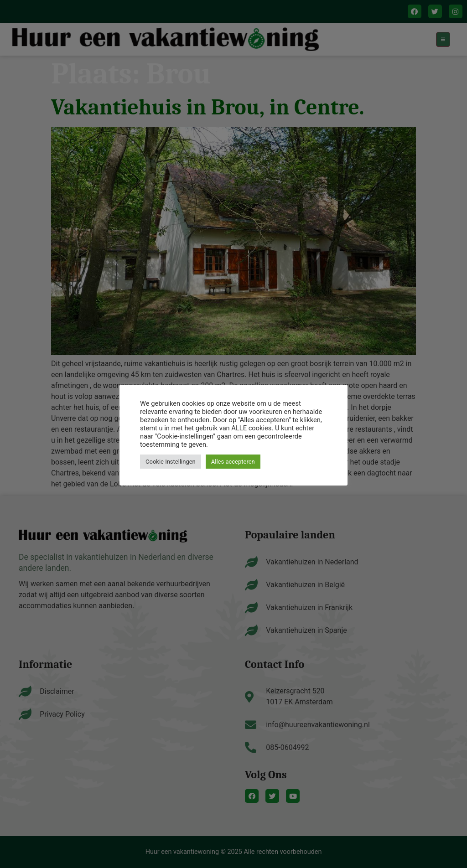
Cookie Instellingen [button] (171, 462)
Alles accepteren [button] (233, 462)
